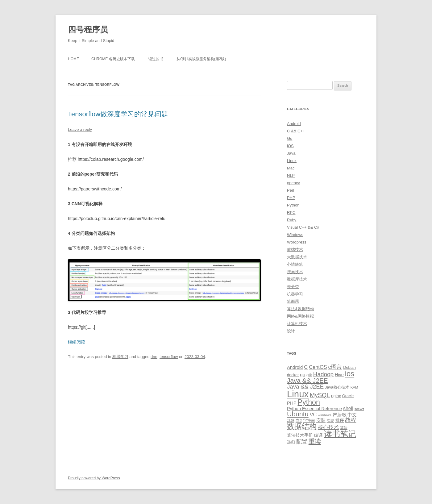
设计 (291, 331)
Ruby (292, 220)
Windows (295, 235)
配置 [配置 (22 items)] (302, 442)
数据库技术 (297, 279)
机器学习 (120, 357)
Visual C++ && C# (303, 227)
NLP (291, 175)
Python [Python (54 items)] (309, 402)
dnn (154, 357)
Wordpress (297, 242)
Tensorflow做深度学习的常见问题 (118, 114)
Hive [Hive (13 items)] (339, 375)
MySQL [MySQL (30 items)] (320, 395)
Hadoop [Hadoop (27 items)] (323, 374)
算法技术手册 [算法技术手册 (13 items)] (300, 435)
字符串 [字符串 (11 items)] (309, 421)
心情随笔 (295, 264)
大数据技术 (297, 257)
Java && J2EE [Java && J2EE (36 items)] (307, 380)
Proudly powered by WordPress (94, 478)
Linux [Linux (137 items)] (298, 394)
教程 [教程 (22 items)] (351, 420)
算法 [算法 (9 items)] (344, 428)
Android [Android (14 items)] (295, 367)
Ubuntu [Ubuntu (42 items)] (298, 414)
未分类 (293, 287)
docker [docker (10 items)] (293, 375)
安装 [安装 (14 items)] (321, 420)
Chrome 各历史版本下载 (113, 59)
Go (290, 138)
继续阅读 (77, 342)
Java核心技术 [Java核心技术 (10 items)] (337, 387)
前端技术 (295, 250)
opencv (293, 183)
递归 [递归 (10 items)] (291, 442)
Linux (292, 161)
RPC (291, 212)
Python (293, 205)
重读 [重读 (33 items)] (315, 441)
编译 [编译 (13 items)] (318, 435)
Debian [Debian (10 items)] (349, 367)
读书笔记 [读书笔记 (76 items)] (340, 434)
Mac (291, 168)
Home (73, 59)
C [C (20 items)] (306, 367)
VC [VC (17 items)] (313, 414)
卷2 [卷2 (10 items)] (299, 421)
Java (291, 153)
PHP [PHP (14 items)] (292, 403)
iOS (290, 146)
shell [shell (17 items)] (348, 408)
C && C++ (296, 131)
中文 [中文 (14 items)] (352, 415)
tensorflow (169, 357)
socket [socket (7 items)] (359, 409)
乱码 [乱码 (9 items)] (291, 421)
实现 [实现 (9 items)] (330, 421)
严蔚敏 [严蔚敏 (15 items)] (340, 415)
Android (294, 124)
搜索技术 (295, 272)
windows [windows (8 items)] (325, 415)
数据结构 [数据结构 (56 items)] (302, 427)
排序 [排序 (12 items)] (340, 420)
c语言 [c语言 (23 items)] (335, 367)
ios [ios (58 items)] (350, 374)
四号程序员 (88, 30)
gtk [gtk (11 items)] (309, 375)
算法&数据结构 (300, 309)
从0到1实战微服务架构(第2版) (201, 59)
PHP (291, 198)
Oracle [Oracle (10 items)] (348, 396)
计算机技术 (297, 324)
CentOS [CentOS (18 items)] (318, 367)
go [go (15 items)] (303, 375)
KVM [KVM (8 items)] (354, 387)
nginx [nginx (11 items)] (336, 396)
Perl (291, 190)
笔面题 (293, 301)
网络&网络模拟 (300, 316)
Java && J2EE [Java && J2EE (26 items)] (305, 387)
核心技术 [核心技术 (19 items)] (328, 427)
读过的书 (156, 59)
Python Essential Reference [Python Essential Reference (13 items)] (314, 409)
